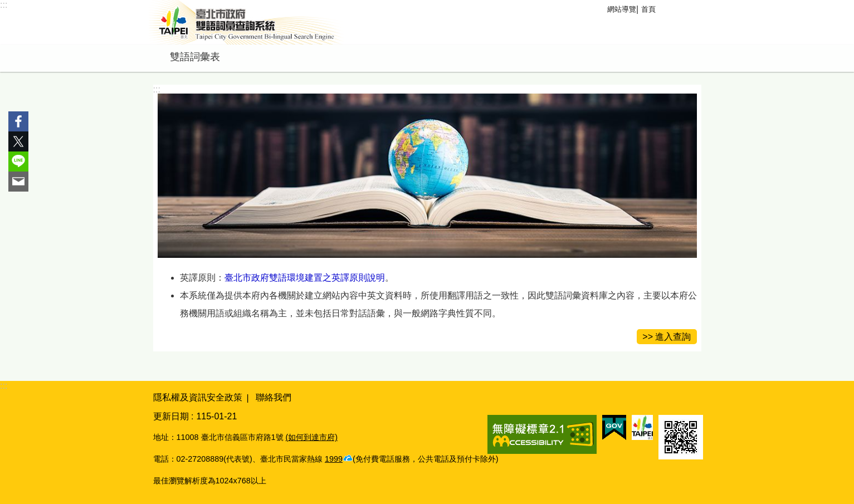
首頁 (648, 9)
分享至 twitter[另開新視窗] (18, 141)
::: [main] (157, 89)
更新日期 (171, 416)
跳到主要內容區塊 (6, 6)
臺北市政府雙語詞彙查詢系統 (246, 22)
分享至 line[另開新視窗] (18, 162)
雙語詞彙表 (195, 57)
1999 (334, 459)
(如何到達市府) (312, 437)
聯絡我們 (274, 397)
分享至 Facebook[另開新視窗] (18, 121)
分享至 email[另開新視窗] (18, 182)
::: (4, 5)
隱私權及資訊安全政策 (198, 397)
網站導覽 (622, 9)
